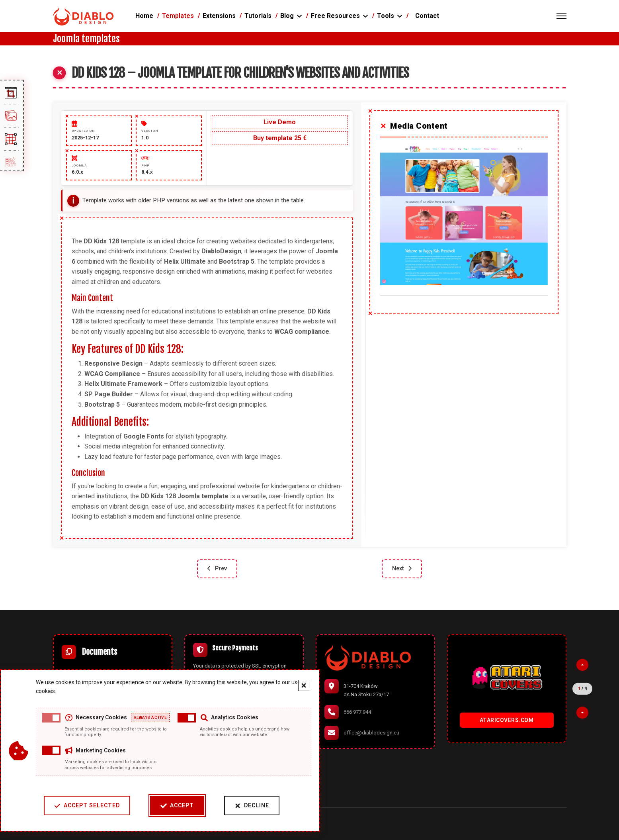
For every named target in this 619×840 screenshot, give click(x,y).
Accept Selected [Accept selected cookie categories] (86, 806)
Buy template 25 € (280, 138)
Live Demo (280, 122)
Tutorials (258, 16)
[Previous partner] (582, 665)
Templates (178, 16)
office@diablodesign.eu (371, 733)
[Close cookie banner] (303, 685)
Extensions (219, 16)
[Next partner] (582, 713)
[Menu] (561, 16)
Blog (287, 16)
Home (144, 16)
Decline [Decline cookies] (251, 806)
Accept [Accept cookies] (176, 806)
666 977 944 (357, 712)
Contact (427, 16)
